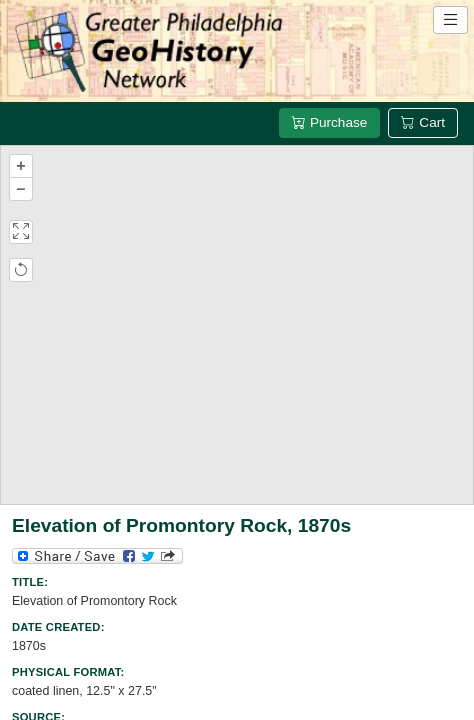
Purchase (329, 122)
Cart (423, 122)
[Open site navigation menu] (450, 20)
